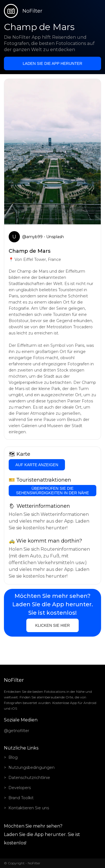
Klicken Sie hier (53, 625)
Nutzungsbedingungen (32, 767)
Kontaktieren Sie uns (29, 808)
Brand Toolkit (21, 798)
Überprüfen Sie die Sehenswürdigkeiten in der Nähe (53, 491)
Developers (20, 788)
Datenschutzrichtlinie (29, 778)
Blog (13, 757)
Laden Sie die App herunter (53, 63)
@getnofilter (17, 731)
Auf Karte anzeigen (37, 465)
